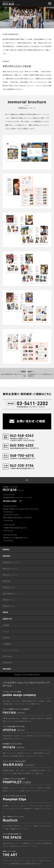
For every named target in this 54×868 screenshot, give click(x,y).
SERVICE (6, 556)
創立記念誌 (7, 581)
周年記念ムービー (9, 587)
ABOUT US (7, 619)
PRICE (5, 612)
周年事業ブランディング (11, 562)
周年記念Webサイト (10, 594)
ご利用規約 (7, 644)
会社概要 (6, 625)
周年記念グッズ (8, 606)
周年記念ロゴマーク (10, 569)
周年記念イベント (9, 600)
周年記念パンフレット (11, 575)
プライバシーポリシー (11, 650)
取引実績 (6, 638)
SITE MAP (7, 669)
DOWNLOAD (7, 663)
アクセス (6, 631)
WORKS (6, 550)
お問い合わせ (7, 656)
